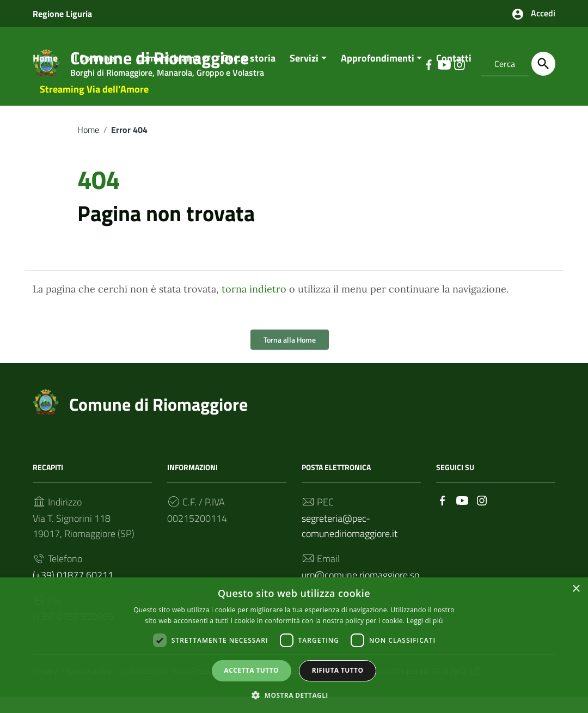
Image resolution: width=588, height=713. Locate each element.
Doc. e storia (249, 74)
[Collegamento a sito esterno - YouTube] (462, 516)
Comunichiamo (169, 74)
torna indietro (254, 306)
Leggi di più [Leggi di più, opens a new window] (425, 620)
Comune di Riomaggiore (158, 421)
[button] (294, 694)
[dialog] (294, 645)
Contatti (454, 74)
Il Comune (93, 74)
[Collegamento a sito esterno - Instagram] (482, 516)
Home (45, 74)
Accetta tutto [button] (252, 670)
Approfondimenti (378, 74)
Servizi (304, 74)
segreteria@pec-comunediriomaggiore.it (350, 543)
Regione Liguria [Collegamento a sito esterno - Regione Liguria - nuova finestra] (62, 14)
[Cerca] (543, 64)
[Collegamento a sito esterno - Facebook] (443, 516)
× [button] (576, 589)
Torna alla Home (290, 356)
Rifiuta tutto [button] (338, 670)
